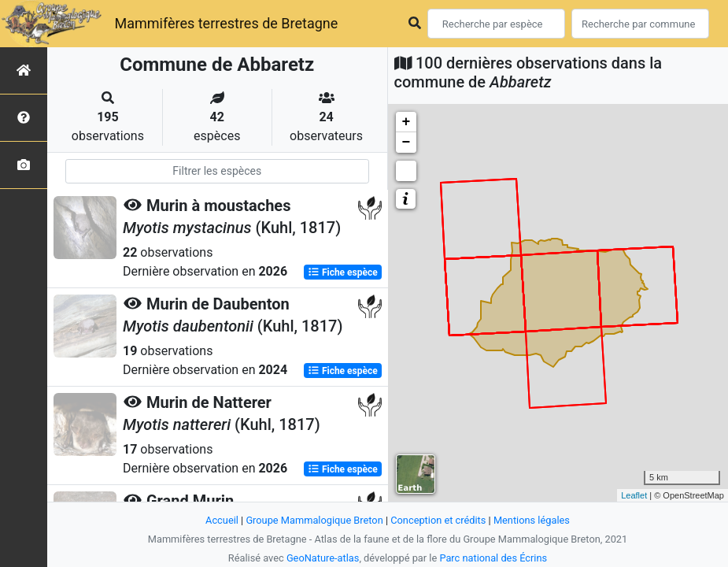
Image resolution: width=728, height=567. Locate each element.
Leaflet (634, 495)
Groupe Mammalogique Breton (314, 520)
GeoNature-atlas (323, 558)
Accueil (222, 520)
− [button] (406, 143)
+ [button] (406, 122)
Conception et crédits (438, 520)
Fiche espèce (343, 272)
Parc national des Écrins (493, 558)
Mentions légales (532, 520)
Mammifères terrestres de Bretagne (226, 23)
